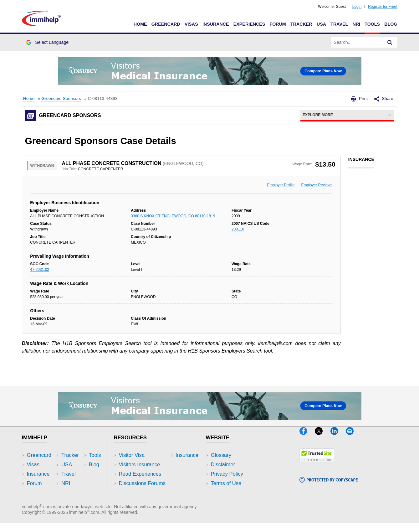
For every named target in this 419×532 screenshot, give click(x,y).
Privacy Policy (227, 474)
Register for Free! (383, 7)
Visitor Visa (132, 455)
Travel (339, 24)
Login (357, 7)
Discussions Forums (142, 483)
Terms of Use (226, 483)
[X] (322, 437)
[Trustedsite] (317, 465)
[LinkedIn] (338, 437)
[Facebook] (307, 437)
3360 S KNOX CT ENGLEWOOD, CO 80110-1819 (173, 216)
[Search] (390, 42)
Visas (191, 24)
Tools (372, 24)
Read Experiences (140, 474)
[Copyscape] (329, 485)
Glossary (221, 455)
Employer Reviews (317, 185)
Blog (391, 24)
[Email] (353, 437)
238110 (238, 229)
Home (140, 24)
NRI (356, 24)
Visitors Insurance (140, 465)
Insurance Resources (143, 493)
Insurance (216, 24)
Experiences (249, 24)
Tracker (301, 24)
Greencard (166, 24)
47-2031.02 (40, 270)
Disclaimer (223, 465)
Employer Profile (281, 185)
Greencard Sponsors (61, 98)
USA (321, 24)
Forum (278, 24)
